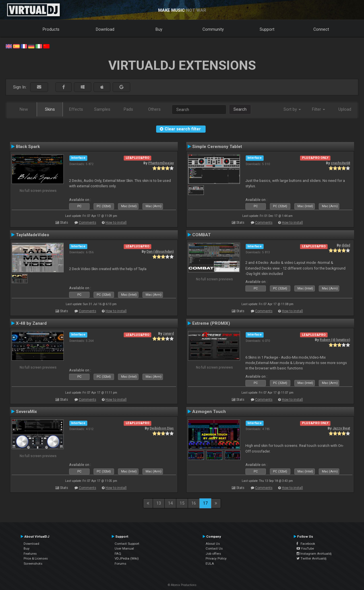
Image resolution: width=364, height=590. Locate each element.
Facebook (306, 544)
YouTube (305, 548)
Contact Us (214, 548)
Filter (318, 109)
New (24, 109)
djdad (346, 245)
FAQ (118, 554)
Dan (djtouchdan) (160, 252)
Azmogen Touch (209, 412)
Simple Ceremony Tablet (217, 147)
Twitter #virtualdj (312, 558)
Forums (120, 564)
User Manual (124, 548)
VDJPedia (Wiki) (127, 558)
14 (170, 503)
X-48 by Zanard (31, 323)
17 (205, 503)
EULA (210, 564)
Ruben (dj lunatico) (335, 340)
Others (154, 109)
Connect (321, 29)
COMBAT (201, 235)
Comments (87, 223)
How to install (116, 223)
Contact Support (127, 544)
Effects (76, 109)
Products (51, 29)
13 (159, 503)
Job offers (213, 554)
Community (213, 29)
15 (182, 503)
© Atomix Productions (182, 585)
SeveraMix (26, 412)
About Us (213, 544)
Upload (345, 109)
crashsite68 (340, 163)
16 (194, 503)
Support (267, 29)
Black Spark (28, 147)
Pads (128, 109)
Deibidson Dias (162, 428)
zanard (168, 334)
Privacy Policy (216, 558)
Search (240, 109)
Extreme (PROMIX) (211, 323)
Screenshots (33, 564)
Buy (159, 29)
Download (105, 29)
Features (30, 554)
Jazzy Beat (341, 428)
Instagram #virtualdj (314, 554)
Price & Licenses (36, 558)
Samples (102, 109)
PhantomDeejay (161, 163)
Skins (50, 109)
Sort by (292, 109)
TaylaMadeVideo (33, 235)
